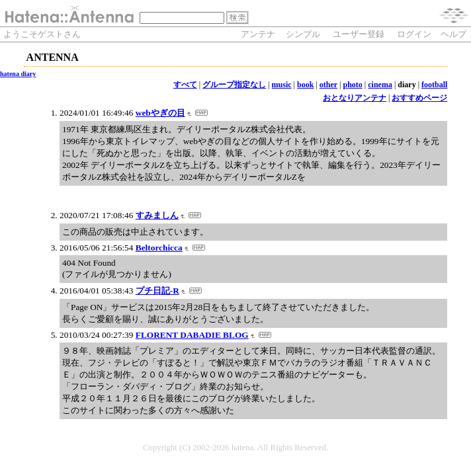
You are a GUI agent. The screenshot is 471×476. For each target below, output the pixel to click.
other (328, 85)
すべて (185, 85)
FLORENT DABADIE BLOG (192, 335)
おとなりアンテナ (355, 98)
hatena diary (18, 74)
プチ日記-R (157, 291)
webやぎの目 (160, 113)
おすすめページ (419, 98)
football (434, 85)
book (305, 85)
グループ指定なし (234, 85)
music (282, 85)
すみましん (157, 215)
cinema (380, 85)
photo (353, 85)
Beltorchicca (159, 248)
